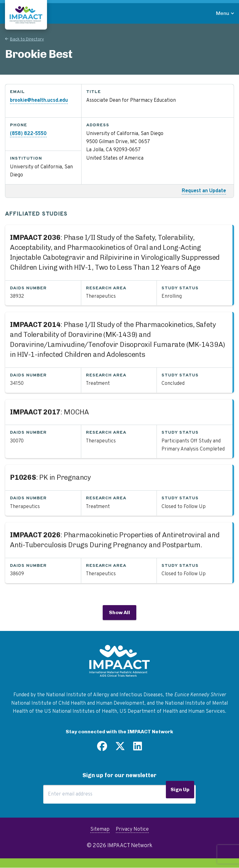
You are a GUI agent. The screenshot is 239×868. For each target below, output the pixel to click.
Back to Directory (27, 39)
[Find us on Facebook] (102, 749)
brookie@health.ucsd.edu (39, 100)
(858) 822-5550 (28, 134)
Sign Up (180, 789)
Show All (119, 612)
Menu (223, 13)
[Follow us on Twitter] (120, 749)
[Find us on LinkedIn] (138, 749)
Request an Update (204, 191)
